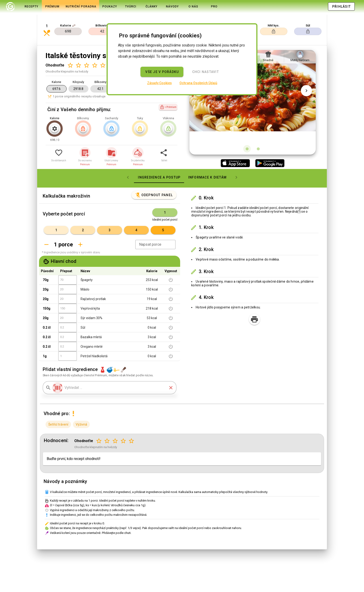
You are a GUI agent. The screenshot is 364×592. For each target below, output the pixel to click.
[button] (74, 17)
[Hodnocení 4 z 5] (95, 49)
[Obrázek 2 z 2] (258, 133)
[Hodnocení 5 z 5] (103, 49)
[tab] (10, 7)
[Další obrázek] (306, 86)
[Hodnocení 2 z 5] (78, 49)
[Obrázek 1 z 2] (247, 133)
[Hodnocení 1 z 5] (70, 49)
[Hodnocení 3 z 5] (86, 49)
